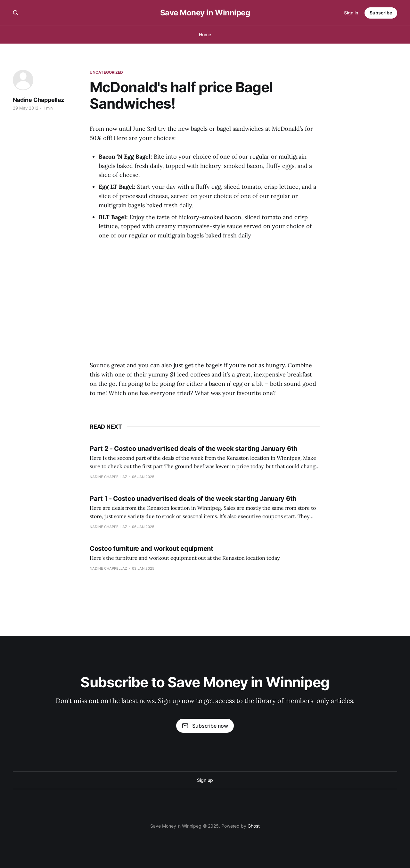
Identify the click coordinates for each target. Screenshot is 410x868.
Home (205, 34)
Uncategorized (107, 72)
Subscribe (381, 13)
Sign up (205, 780)
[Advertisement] (205, 304)
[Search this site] (16, 13)
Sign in (351, 13)
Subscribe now (205, 726)
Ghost (254, 826)
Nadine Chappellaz (38, 100)
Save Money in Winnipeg (205, 13)
